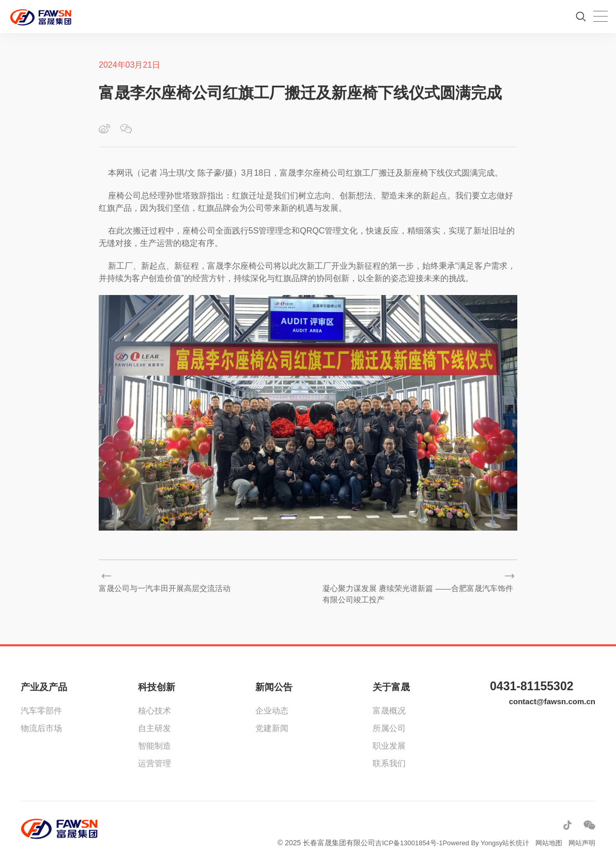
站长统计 (511, 832)
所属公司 (389, 717)
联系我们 (389, 753)
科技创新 (157, 676)
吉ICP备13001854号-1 (396, 832)
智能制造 (155, 735)
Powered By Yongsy (464, 832)
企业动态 (272, 700)
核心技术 (155, 700)
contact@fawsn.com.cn (549, 694)
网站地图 (546, 832)
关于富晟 (391, 676)
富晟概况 (389, 700)
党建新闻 (272, 717)
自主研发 (155, 717)
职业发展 (389, 735)
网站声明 (581, 832)
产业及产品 (44, 676)
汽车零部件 (41, 700)
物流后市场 (41, 717)
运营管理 (155, 753)
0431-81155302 (537, 676)
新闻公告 (274, 676)
